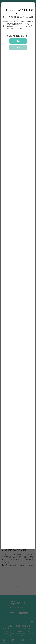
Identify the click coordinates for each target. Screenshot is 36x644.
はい (18, 41)
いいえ (18, 47)
